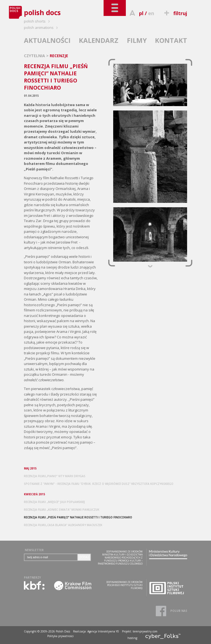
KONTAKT (171, 40)
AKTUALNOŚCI (47, 40)
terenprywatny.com (145, 631)
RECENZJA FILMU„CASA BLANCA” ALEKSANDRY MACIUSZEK (63, 525)
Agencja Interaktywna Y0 (103, 631)
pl (141, 13)
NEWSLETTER (34, 550)
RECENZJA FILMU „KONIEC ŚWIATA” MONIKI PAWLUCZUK (62, 510)
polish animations (42, 27)
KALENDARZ (99, 40)
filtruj (175, 13)
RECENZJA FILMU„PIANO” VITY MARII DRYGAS (55, 476)
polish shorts (38, 21)
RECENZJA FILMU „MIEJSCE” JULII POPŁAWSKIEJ (54, 502)
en (151, 13)
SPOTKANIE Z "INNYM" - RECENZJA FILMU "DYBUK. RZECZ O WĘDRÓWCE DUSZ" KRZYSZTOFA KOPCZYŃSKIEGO (99, 484)
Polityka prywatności (60, 636)
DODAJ (84, 557)
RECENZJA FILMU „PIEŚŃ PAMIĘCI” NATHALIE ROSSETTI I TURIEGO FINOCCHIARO (78, 517)
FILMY (137, 40)
